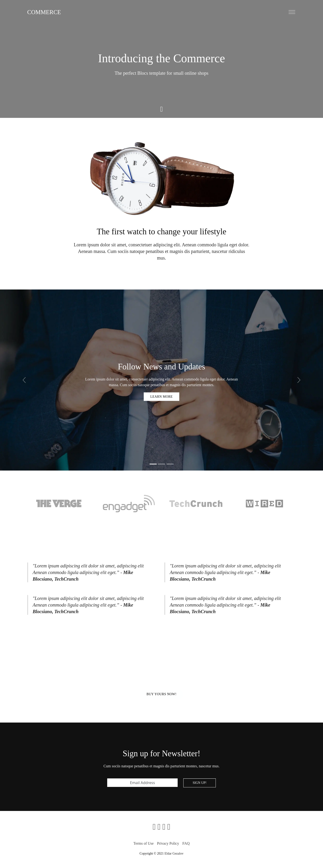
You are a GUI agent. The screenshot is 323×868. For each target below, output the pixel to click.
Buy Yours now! (161, 694)
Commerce (44, 12)
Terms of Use (143, 843)
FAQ (186, 843)
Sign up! (200, 783)
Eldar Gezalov (174, 854)
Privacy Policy (168, 843)
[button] (24, 380)
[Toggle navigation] (292, 12)
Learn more (161, 396)
